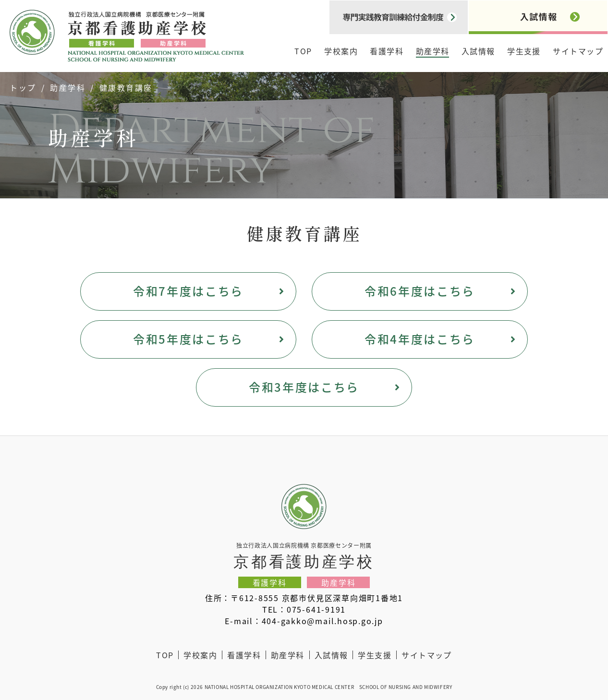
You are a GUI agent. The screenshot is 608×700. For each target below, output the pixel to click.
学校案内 (341, 51)
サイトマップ (578, 51)
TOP (303, 51)
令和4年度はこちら (420, 339)
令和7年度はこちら (188, 291)
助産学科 (433, 51)
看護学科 (387, 51)
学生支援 (524, 51)
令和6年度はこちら (420, 291)
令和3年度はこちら (304, 387)
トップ (23, 87)
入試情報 (478, 51)
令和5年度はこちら (188, 339)
